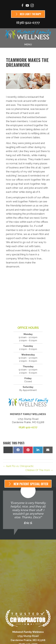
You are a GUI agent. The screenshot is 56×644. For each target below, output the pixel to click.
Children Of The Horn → (39, 470)
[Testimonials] (28, 510)
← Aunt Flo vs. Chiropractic (18, 466)
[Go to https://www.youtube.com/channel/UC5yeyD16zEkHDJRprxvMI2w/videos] (27, 6)
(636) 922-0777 (28, 23)
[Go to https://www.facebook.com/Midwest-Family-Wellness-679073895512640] (23, 6)
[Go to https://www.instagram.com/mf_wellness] (32, 6)
